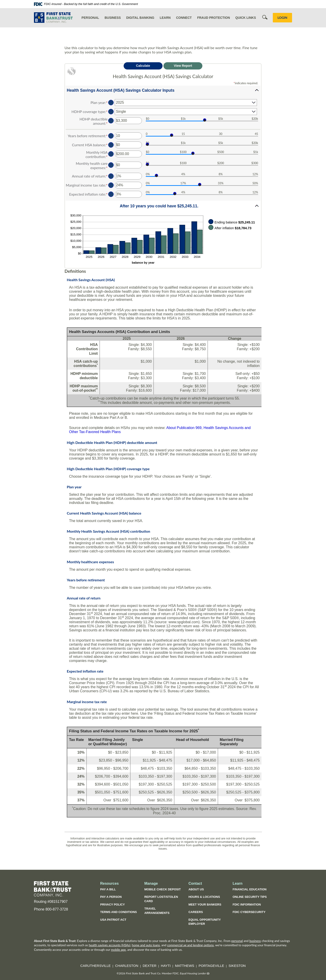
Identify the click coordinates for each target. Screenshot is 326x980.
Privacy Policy (112, 905)
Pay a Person (111, 897)
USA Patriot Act (113, 920)
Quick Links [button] (246, 18)
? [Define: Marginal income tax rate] (111, 185)
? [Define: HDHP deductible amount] (111, 121)
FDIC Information (247, 905)
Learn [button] (165, 18)
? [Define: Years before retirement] (111, 136)
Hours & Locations (204, 897)
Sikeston (237, 966)
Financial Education (249, 889)
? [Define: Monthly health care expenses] (111, 165)
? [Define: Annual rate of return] (111, 176)
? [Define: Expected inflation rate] (111, 194)
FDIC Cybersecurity (251, 913)
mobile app (118, 950)
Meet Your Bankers (205, 905)
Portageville (211, 966)
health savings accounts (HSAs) (110, 945)
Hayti (166, 966)
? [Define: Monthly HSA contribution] (111, 154)
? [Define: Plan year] (111, 102)
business (255, 941)
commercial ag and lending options (190, 945)
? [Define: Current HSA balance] (111, 145)
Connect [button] (184, 18)
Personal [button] (90, 18)
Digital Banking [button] (140, 18)
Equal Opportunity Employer (205, 922)
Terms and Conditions (118, 912)
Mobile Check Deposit (162, 889)
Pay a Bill (108, 889)
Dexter (150, 966)
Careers (196, 912)
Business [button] (113, 18)
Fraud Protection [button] (214, 18)
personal (237, 941)
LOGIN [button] (282, 18)
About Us (196, 889)
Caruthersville (96, 966)
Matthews (185, 966)
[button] (163, 90)
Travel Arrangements (157, 911)
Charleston (127, 966)
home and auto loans (146, 945)
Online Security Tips (250, 897)
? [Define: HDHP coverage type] (111, 111)
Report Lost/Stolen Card (161, 899)
